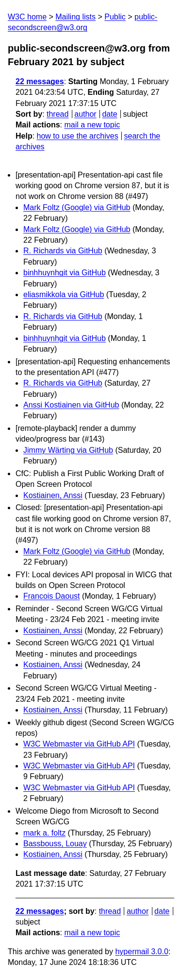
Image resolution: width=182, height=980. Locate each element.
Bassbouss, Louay (55, 844)
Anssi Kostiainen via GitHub (71, 405)
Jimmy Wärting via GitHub (68, 450)
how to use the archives (78, 136)
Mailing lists (75, 17)
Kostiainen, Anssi (53, 495)
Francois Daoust (52, 596)
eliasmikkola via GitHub (64, 294)
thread (58, 114)
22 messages (40, 81)
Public (115, 17)
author (85, 114)
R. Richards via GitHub (63, 251)
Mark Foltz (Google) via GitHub (77, 207)
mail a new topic (92, 125)
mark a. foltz (44, 833)
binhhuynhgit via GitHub (65, 273)
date (109, 114)
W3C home (27, 17)
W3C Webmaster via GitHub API (79, 744)
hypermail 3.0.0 (141, 952)
